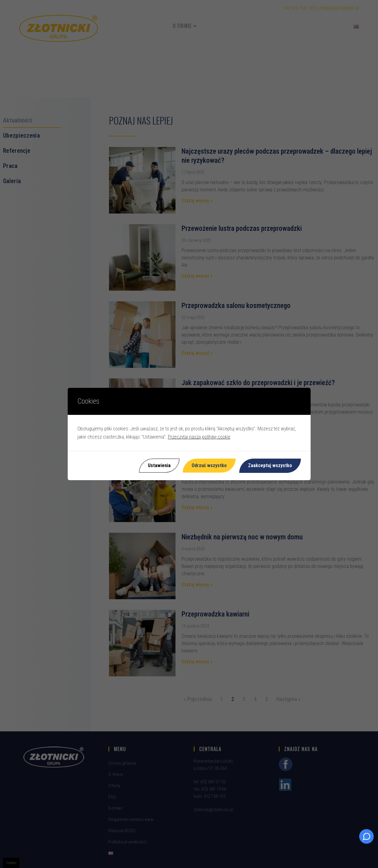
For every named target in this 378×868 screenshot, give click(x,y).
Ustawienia (159, 465)
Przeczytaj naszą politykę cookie (199, 437)
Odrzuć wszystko (209, 465)
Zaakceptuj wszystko (270, 465)
